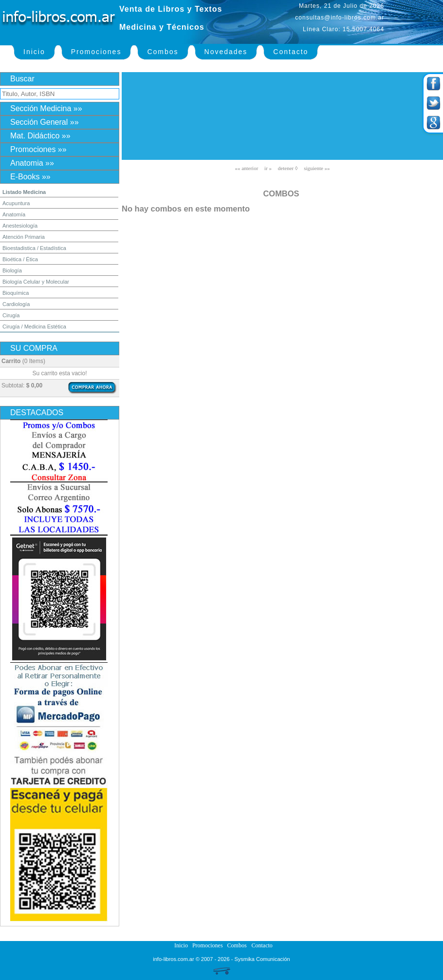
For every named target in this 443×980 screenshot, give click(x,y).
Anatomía (14, 214)
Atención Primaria (24, 237)
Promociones (96, 52)
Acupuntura (16, 203)
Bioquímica (16, 293)
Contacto (291, 52)
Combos (163, 52)
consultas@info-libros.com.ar (340, 18)
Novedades (226, 52)
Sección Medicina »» (46, 108)
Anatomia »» (32, 163)
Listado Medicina (24, 192)
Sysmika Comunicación (262, 959)
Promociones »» (38, 149)
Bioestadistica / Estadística (34, 248)
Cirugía (11, 315)
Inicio (34, 52)
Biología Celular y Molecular (36, 282)
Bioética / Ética (20, 259)
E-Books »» (30, 177)
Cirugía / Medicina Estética (34, 327)
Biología (12, 270)
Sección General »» (45, 122)
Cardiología (16, 304)
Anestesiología (20, 226)
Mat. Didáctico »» (40, 136)
